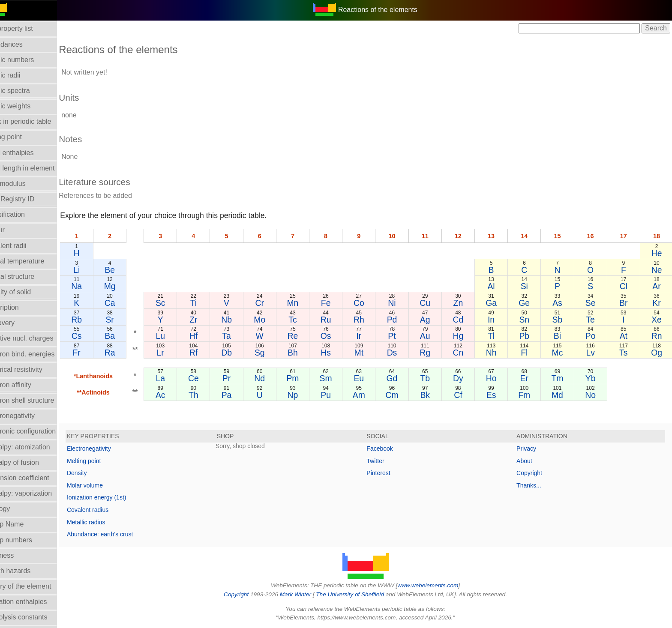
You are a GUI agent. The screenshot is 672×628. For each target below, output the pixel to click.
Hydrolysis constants (36, 617)
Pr (241, 378)
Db (241, 353)
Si (529, 286)
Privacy (531, 449)
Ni (401, 303)
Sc (178, 303)
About (529, 461)
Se (593, 303)
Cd (465, 320)
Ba (128, 336)
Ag (433, 320)
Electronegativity (30, 416)
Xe (657, 320)
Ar (657, 286)
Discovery (20, 323)
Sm (337, 378)
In (497, 320)
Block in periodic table (38, 121)
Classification (25, 214)
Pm (305, 378)
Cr (273, 303)
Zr (210, 320)
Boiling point (23, 137)
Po (593, 336)
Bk (433, 395)
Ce (210, 378)
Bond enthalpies (29, 153)
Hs (338, 353)
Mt (369, 353)
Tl (497, 336)
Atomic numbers (30, 60)
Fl (529, 353)
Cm (401, 395)
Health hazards (28, 571)
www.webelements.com (438, 585)
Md (561, 395)
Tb (433, 378)
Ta (241, 336)
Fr (96, 353)
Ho (497, 378)
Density (97, 473)
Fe (337, 303)
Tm (561, 378)
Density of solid (28, 292)
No (593, 395)
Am (369, 395)
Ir (369, 336)
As (561, 303)
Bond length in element (40, 168)
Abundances (24, 44)
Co (370, 303)
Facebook (390, 449)
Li (96, 270)
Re (305, 336)
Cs (96, 336)
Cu (433, 303)
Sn (529, 320)
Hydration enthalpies (36, 602)
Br (625, 303)
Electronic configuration (40, 431)
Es (497, 395)
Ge (529, 303)
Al (497, 286)
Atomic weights (28, 106)
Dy (465, 378)
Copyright (534, 473)
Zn (465, 303)
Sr (128, 320)
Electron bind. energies (40, 354)
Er (529, 378)
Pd (402, 320)
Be (128, 270)
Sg (273, 353)
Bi (561, 336)
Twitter (385, 461)
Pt (401, 336)
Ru (337, 320)
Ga (497, 303)
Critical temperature (35, 261)
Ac (178, 395)
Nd (274, 378)
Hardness (19, 555)
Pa (242, 395)
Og (657, 353)
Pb (529, 336)
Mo (274, 320)
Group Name (24, 524)
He (657, 253)
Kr (657, 303)
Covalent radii (26, 246)
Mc (561, 353)
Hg (465, 336)
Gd (402, 378)
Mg (128, 286)
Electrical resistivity (34, 369)
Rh (370, 320)
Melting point (104, 461)
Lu (178, 336)
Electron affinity (28, 385)
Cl (625, 286)
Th (210, 395)
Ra (128, 353)
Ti (209, 303)
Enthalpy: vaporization (38, 493)
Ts (625, 353)
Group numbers (28, 540)
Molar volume (105, 485)
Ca (128, 303)
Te (593, 320)
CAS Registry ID (30, 199)
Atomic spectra (27, 91)
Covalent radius (108, 510)
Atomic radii (23, 75)
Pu (337, 395)
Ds (402, 353)
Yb (593, 378)
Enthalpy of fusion (32, 462)
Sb (561, 320)
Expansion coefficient (37, 478)
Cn (465, 353)
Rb (96, 320)
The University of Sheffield (361, 594)
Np (305, 395)
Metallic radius (106, 522)
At (625, 336)
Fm (529, 395)
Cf (465, 395)
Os (337, 336)
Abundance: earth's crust (120, 534)
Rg (433, 353)
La (178, 378)
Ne (657, 270)
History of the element (38, 586)
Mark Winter (305, 594)
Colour (15, 230)
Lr (178, 353)
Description (22, 307)
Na (96, 286)
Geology (18, 509)
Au (433, 336)
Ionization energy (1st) (117, 497)
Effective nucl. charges (39, 338)
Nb (241, 320)
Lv (593, 353)
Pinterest (388, 473)
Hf (209, 336)
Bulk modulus (25, 184)
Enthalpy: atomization (37, 447)
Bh (306, 353)
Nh (497, 353)
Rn (657, 336)
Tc (305, 320)
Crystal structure (30, 277)
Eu (369, 378)
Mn (305, 303)
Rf (209, 353)
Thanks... (534, 485)
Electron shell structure (40, 400)
